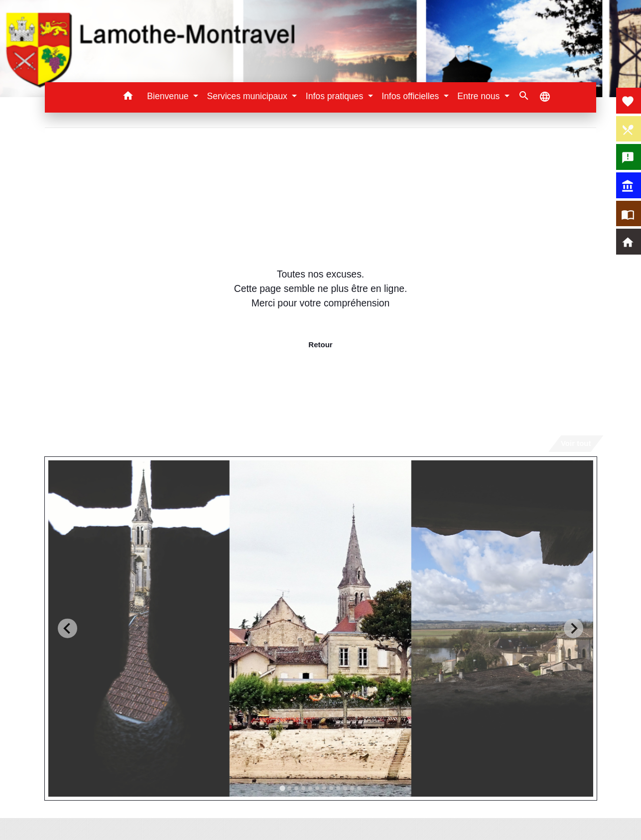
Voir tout (576, 443)
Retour (320, 345)
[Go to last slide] (67, 629)
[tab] (282, 788)
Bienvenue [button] (169, 96)
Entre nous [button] (480, 96)
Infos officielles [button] (411, 96)
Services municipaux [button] (248, 96)
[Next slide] (574, 629)
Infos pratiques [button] (336, 96)
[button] (128, 97)
